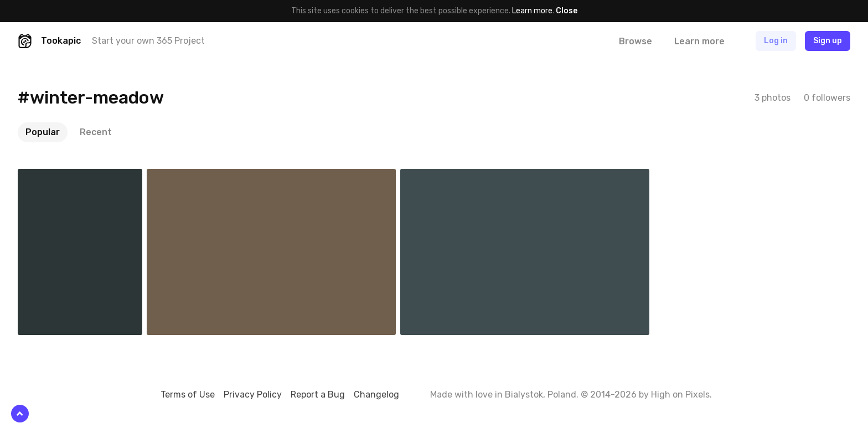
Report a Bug (318, 395)
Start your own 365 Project (148, 41)
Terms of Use (188, 395)
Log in (776, 41)
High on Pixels (680, 395)
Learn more (532, 11)
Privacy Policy (253, 395)
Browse (635, 41)
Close (567, 11)
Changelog (376, 395)
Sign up (828, 41)
